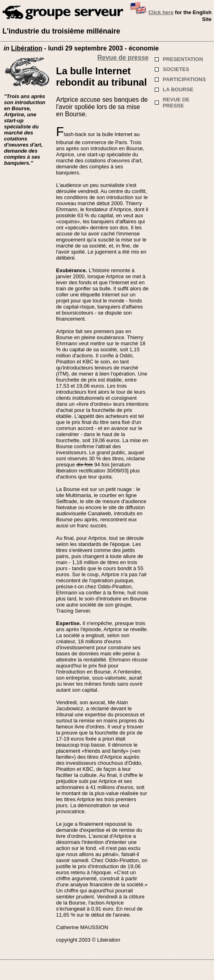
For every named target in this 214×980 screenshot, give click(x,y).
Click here (161, 12)
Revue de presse (123, 58)
